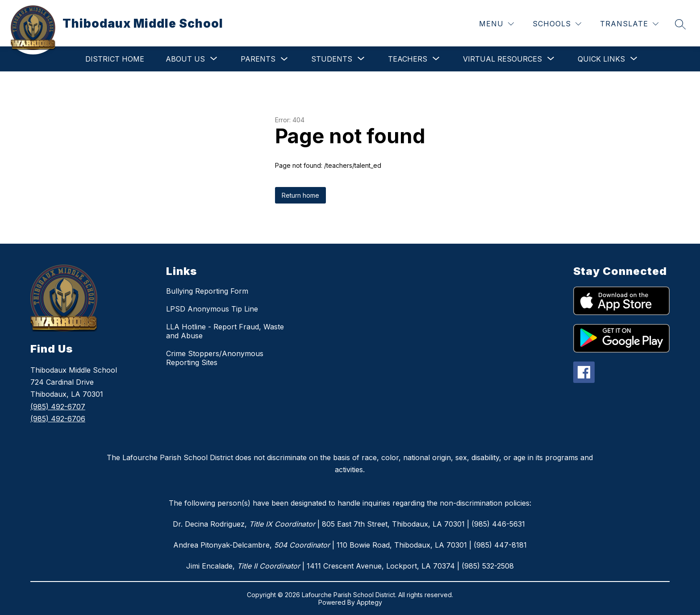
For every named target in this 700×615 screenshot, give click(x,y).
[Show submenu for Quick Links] (601, 59)
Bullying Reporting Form (207, 291)
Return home (300, 195)
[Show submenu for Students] (332, 59)
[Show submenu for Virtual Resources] (502, 59)
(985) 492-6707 (58, 407)
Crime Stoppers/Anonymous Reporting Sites (215, 358)
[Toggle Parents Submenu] (284, 59)
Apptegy (369, 602)
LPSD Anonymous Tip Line (212, 309)
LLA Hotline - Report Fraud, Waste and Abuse (225, 331)
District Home (115, 59)
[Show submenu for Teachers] (408, 59)
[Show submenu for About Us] (185, 59)
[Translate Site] (629, 24)
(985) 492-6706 (58, 419)
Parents (258, 59)
